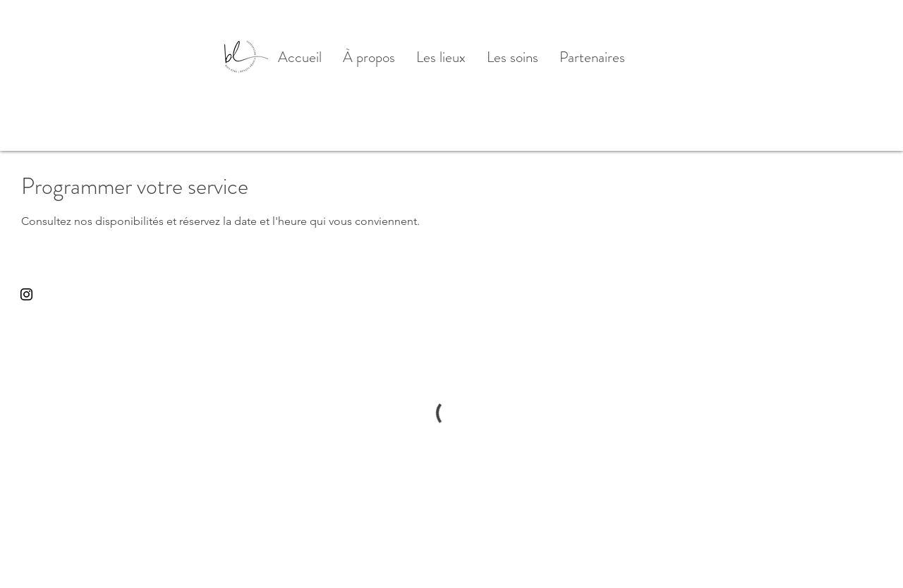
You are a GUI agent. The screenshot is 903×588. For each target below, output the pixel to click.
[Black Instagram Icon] (26, 294)
